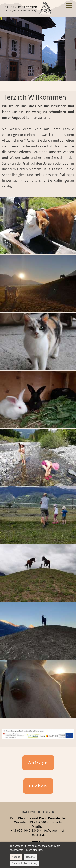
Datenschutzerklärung (25, 863)
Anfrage (38, 763)
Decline (31, 857)
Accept (16, 857)
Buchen (38, 786)
